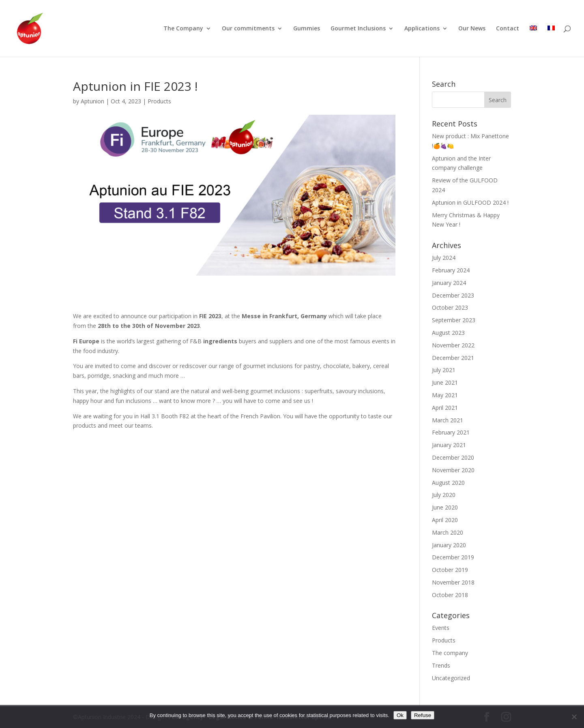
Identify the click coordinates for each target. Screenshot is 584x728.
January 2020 (449, 545)
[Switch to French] (551, 41)
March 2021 (448, 420)
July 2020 (444, 495)
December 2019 (453, 557)
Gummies (307, 29)
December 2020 (453, 457)
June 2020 (445, 507)
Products (159, 101)
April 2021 (445, 408)
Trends (441, 665)
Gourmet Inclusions (358, 29)
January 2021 (449, 445)
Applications (422, 29)
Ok (400, 715)
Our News (472, 29)
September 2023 (454, 320)
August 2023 (448, 333)
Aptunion (92, 101)
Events (441, 628)
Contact (508, 29)
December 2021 (453, 358)
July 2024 (444, 258)
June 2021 (445, 382)
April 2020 (445, 520)
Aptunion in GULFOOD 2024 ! (470, 202)
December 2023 (453, 295)
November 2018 (453, 582)
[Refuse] (574, 717)
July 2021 (444, 370)
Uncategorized (451, 678)
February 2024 (451, 270)
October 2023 (450, 307)
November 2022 (453, 345)
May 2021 (445, 395)
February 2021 (451, 432)
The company (450, 653)
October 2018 (450, 595)
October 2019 (450, 570)
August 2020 (448, 483)
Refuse (423, 715)
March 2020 (448, 532)
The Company (183, 29)
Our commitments (248, 29)
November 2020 (453, 470)
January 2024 (449, 283)
